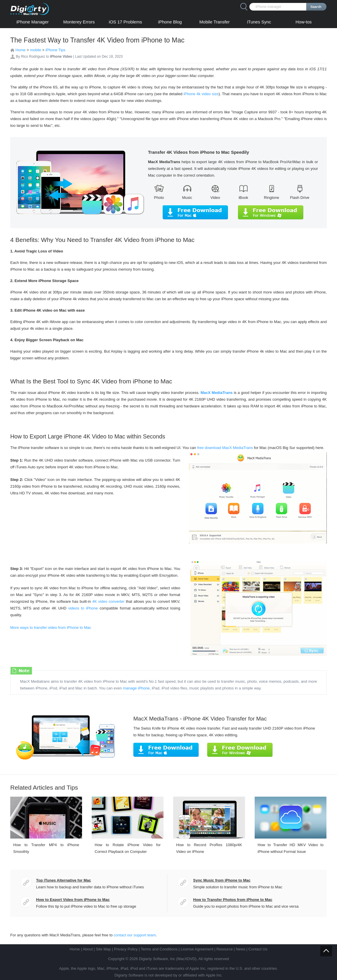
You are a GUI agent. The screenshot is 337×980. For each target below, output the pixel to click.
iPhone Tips (55, 50)
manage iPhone (136, 688)
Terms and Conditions (159, 949)
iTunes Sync (259, 22)
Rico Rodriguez (33, 57)
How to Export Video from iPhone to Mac (73, 900)
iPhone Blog (170, 22)
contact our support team (135, 935)
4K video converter (108, 601)
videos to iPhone (82, 608)
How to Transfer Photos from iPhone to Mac (233, 900)
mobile (35, 50)
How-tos (303, 22)
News (241, 949)
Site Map (103, 949)
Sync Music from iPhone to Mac (222, 880)
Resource (224, 949)
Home (21, 50)
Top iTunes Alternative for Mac (64, 880)
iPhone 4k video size (201, 94)
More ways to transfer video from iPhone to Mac (51, 628)
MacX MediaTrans (216, 393)
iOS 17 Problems (125, 22)
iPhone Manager (33, 22)
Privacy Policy (126, 949)
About (88, 949)
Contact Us (258, 949)
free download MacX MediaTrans (225, 448)
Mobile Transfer (214, 22)
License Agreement (197, 949)
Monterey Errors (79, 22)
